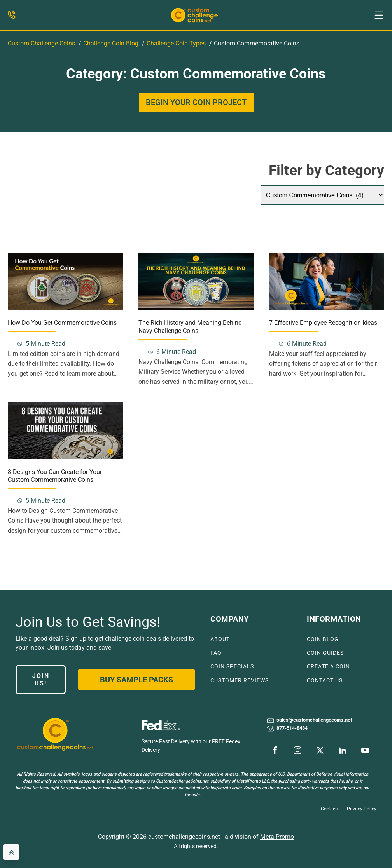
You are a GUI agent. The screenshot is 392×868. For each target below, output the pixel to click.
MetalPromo (277, 837)
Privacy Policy (362, 809)
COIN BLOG (323, 639)
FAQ (216, 653)
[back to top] (11, 852)
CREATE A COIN (328, 667)
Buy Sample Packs (136, 680)
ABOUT (220, 639)
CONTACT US (325, 681)
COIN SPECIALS (232, 667)
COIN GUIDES (325, 653)
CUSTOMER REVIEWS (240, 681)
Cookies (329, 809)
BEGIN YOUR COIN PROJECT (196, 102)
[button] (379, 15)
